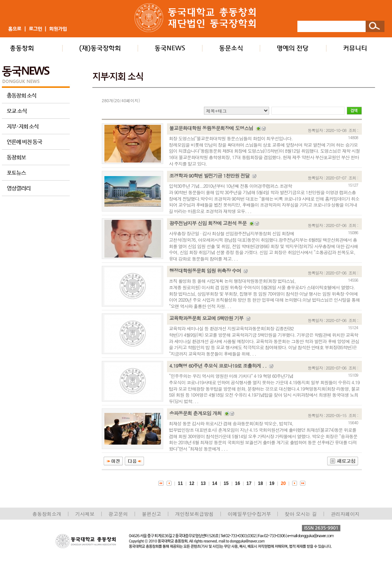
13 (203, 483)
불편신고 (151, 514)
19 (272, 483)
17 (249, 483)
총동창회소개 (47, 514)
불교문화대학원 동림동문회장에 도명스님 (211, 128)
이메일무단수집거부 (250, 514)
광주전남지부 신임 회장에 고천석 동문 (208, 223)
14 (215, 483)
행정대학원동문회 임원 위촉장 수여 (205, 271)
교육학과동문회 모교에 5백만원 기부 (206, 318)
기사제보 (85, 514)
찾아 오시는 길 (301, 514)
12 (192, 483)
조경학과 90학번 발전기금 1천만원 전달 (209, 176)
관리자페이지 (345, 514)
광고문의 (118, 514)
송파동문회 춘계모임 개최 (195, 413)
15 (226, 483)
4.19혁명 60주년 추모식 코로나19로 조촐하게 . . (218, 366)
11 (180, 483)
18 (260, 483)
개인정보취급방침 (194, 514)
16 (238, 483)
